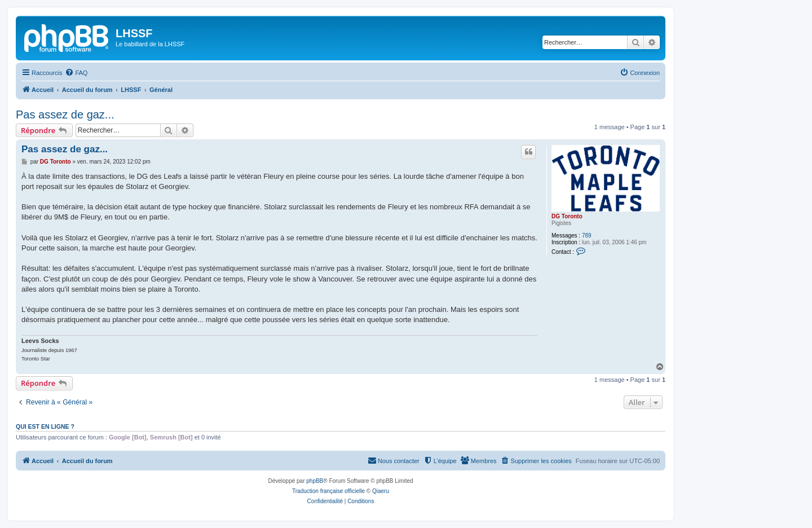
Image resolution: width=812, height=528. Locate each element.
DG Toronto (567, 216)
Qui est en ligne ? (45, 426)
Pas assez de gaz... (65, 115)
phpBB (315, 481)
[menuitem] (76, 73)
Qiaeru (381, 491)
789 (587, 236)
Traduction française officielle (328, 491)
